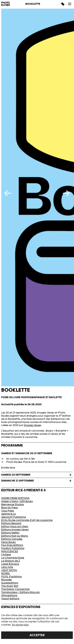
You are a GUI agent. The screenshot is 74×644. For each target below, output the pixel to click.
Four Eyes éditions (12, 545)
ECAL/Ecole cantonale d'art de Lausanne (27, 520)
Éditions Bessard (11, 523)
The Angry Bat (10, 586)
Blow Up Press (9, 508)
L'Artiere (6, 554)
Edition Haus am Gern (15, 526)
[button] (70, 4)
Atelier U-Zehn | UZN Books (17, 501)
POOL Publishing (11, 576)
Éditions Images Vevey (15, 530)
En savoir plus (20, 625)
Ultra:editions (9, 595)
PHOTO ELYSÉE (6, 4)
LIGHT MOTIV (9, 570)
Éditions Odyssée (12, 539)
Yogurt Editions (10, 599)
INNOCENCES (10, 551)
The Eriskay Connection (15, 589)
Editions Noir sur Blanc (15, 536)
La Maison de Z (11, 561)
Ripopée (6, 580)
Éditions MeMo (10, 533)
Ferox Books (8, 542)
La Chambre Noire (13, 558)
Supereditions (10, 583)
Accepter (37, 635)
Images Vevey (32, 425)
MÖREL (6, 573)
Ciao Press (8, 511)
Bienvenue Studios (13, 504)
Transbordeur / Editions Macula (20, 592)
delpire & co (8, 514)
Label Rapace (10, 564)
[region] (37, 626)
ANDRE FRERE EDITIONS (15, 498)
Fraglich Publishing (13, 548)
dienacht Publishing (14, 517)
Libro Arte (7, 567)
